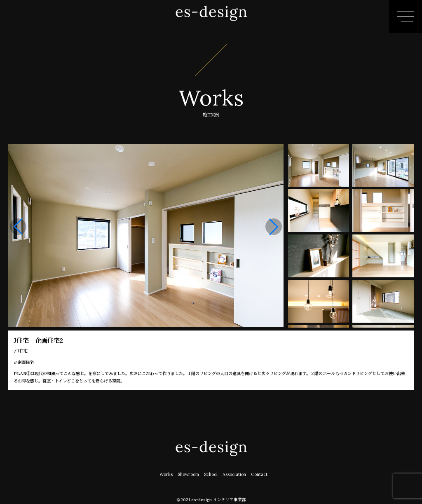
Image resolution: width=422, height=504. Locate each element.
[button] (274, 227)
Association (234, 474)
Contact (259, 474)
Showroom (189, 474)
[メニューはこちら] (406, 16)
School (211, 474)
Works (166, 474)
